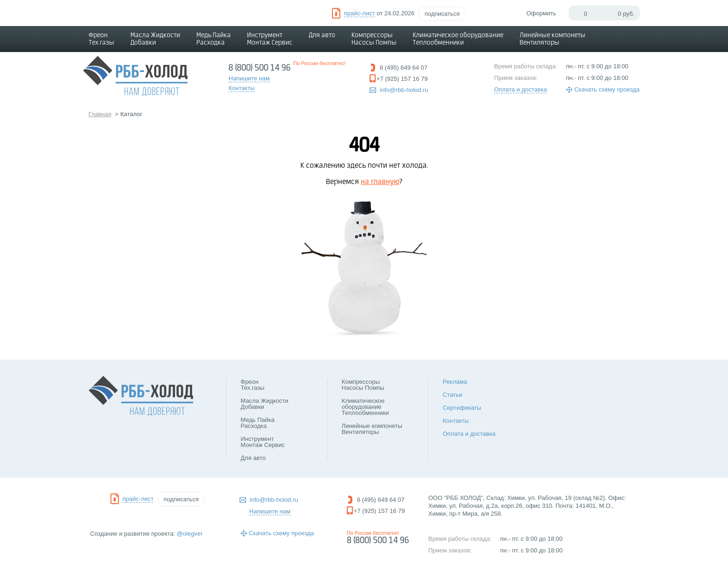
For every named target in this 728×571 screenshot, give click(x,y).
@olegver (190, 534)
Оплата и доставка (520, 89)
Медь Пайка (214, 39)
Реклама (455, 382)
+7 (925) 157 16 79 (402, 79)
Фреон (101, 39)
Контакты (455, 421)
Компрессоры (374, 39)
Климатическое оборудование (458, 39)
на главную (380, 182)
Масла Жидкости (155, 39)
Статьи (452, 395)
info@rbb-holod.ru (404, 90)
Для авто (322, 35)
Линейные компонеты (552, 39)
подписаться (442, 14)
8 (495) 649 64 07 (404, 68)
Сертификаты (462, 408)
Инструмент (270, 39)
